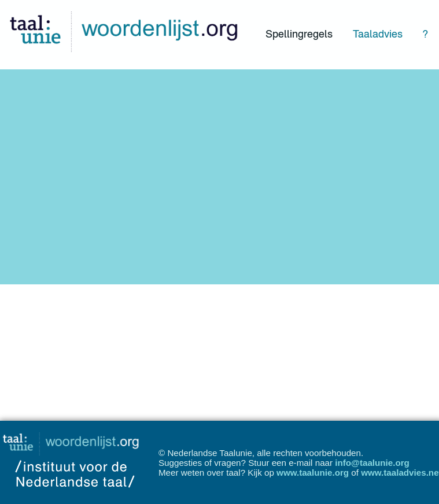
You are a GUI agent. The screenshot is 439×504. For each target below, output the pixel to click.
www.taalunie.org (313, 472)
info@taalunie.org (372, 463)
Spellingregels (299, 34)
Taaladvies (378, 34)
